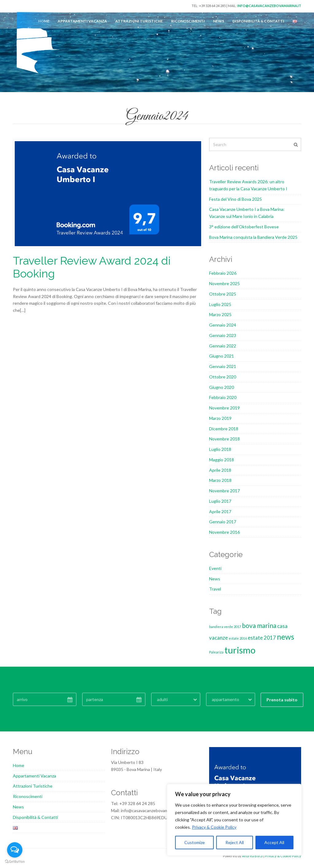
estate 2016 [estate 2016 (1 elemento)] (238, 638)
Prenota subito (282, 700)
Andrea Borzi (252, 856)
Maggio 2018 (222, 460)
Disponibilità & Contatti (258, 21)
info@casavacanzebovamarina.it (269, 6)
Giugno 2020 (222, 387)
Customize (195, 842)
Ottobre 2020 (223, 377)
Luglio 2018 (220, 449)
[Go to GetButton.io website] (15, 862)
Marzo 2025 (220, 314)
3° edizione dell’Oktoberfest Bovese (244, 227)
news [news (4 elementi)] (285, 637)
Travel (215, 589)
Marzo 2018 (220, 480)
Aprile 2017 (220, 511)
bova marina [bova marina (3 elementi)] (259, 625)
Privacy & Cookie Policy (214, 827)
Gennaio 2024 (223, 325)
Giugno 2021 (222, 356)
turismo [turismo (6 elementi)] (240, 650)
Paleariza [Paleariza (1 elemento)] (216, 652)
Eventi (215, 568)
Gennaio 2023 (223, 335)
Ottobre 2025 (223, 294)
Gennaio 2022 (223, 346)
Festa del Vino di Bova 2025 (235, 199)
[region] (234, 820)
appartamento (226, 699)
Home (19, 765)
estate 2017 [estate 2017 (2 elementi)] (262, 638)
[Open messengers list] (15, 850)
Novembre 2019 (224, 408)
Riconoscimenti (188, 21)
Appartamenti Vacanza (82, 21)
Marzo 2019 (220, 418)
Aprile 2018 (220, 470)
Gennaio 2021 (223, 366)
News (219, 21)
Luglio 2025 (220, 304)
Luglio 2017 (220, 501)
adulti (162, 699)
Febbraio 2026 (223, 273)
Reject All (235, 842)
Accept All (274, 842)
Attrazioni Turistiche (139, 21)
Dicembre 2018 (224, 429)
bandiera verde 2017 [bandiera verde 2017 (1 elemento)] (225, 627)
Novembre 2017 (224, 491)
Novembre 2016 (224, 532)
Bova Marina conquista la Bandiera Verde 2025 (253, 237)
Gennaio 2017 (223, 522)
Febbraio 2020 (223, 397)
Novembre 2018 (224, 439)
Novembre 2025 (224, 283)
